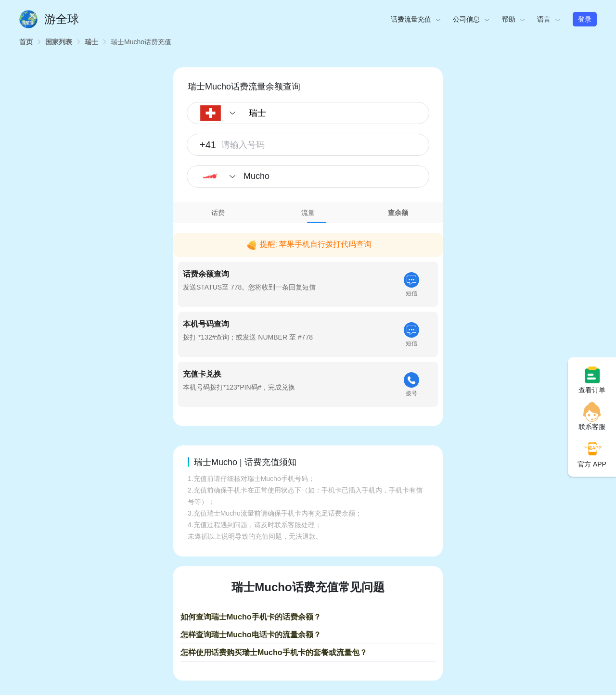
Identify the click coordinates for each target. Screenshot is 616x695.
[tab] (218, 213)
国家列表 (59, 42)
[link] (26, 42)
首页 (26, 42)
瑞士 (91, 42)
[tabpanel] (308, 318)
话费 (218, 213)
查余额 (398, 213)
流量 (308, 213)
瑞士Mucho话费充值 (141, 42)
